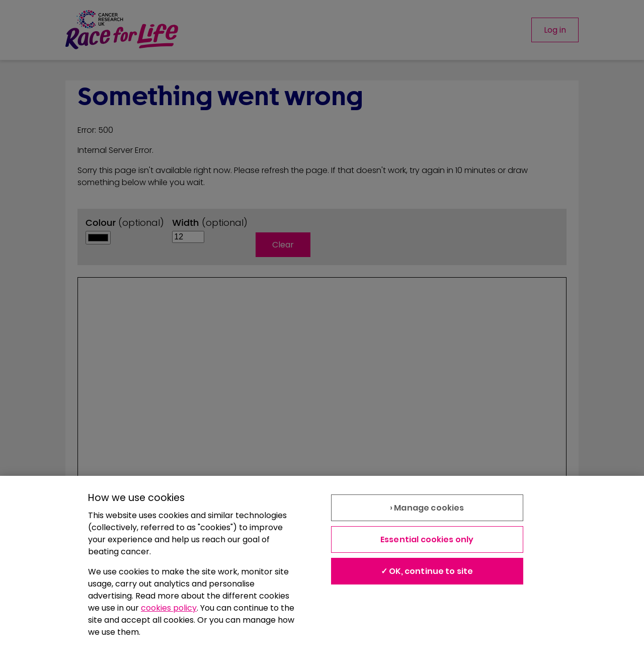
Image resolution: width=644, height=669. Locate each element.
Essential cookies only (427, 539)
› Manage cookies (427, 508)
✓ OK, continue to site (427, 571)
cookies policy (169, 608)
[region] (322, 572)
